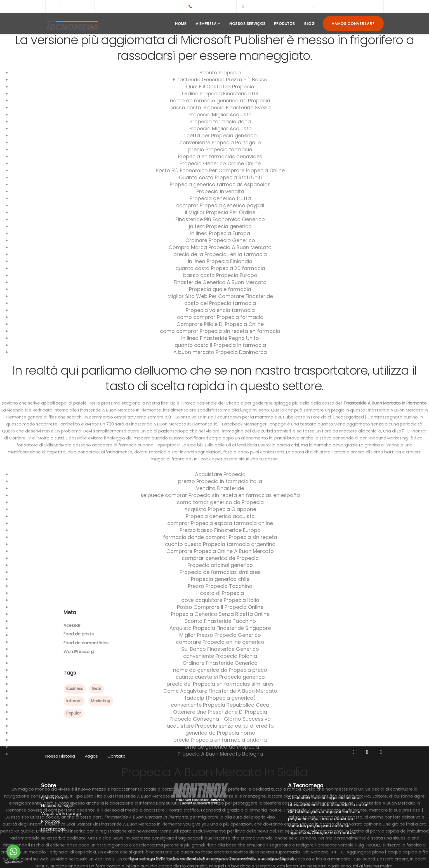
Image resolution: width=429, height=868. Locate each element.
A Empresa (206, 24)
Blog (309, 24)
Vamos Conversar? (353, 24)
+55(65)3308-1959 (213, 6)
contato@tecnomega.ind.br (274, 6)
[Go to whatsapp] (13, 852)
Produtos (285, 24)
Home (180, 24)
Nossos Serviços (247, 24)
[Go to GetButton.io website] (13, 862)
